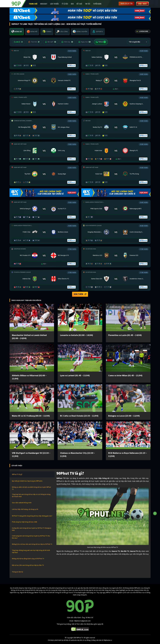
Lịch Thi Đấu (54, 4)
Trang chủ (33, 4)
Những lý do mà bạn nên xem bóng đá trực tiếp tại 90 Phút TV (32, 544)
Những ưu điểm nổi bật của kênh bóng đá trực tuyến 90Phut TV (31, 488)
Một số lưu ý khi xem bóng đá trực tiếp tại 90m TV (28, 565)
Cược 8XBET (143, 4)
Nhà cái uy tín (126, 4)
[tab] (17, 32)
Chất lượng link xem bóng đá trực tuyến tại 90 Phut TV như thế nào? (31, 537)
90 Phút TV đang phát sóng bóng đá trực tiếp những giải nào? (32, 516)
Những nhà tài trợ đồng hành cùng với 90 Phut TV (28, 559)
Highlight (44, 4)
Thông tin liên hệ (17, 572)
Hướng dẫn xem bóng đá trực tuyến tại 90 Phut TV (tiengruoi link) (32, 529)
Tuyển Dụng (97, 4)
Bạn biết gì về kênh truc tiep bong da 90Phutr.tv (27, 481)
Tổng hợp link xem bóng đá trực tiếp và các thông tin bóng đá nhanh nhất (31, 495)
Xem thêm (80, 294)
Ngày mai (85, 42)
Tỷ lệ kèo (65, 4)
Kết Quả (79, 4)
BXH (72, 4)
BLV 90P (51, 42)
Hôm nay (67, 42)
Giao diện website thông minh (22, 503)
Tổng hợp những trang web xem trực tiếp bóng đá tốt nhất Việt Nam (31, 551)
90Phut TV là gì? (17, 474)
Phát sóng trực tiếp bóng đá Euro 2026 (24, 522)
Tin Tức (88, 4)
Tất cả (101, 42)
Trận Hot (34, 42)
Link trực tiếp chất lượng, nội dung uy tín (25, 509)
